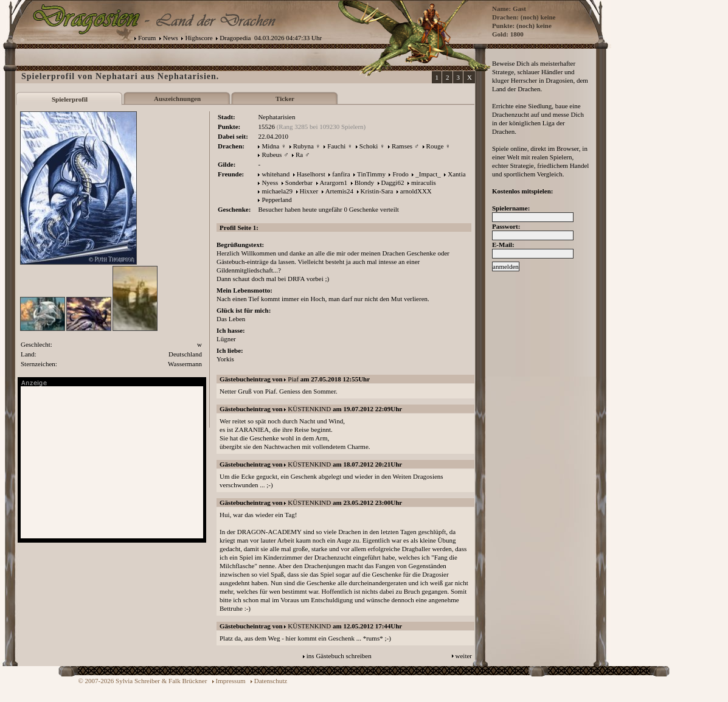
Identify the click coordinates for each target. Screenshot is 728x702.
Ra (299, 155)
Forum (147, 38)
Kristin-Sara (377, 191)
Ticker (285, 99)
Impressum (231, 681)
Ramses (402, 146)
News (171, 38)
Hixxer (309, 191)
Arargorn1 (334, 182)
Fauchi (336, 146)
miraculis (424, 182)
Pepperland (276, 200)
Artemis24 (339, 191)
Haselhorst (311, 174)
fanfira (341, 174)
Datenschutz (271, 681)
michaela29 (277, 191)
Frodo (400, 174)
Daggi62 (393, 182)
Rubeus (272, 155)
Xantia (456, 174)
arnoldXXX (416, 191)
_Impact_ (428, 174)
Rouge (435, 146)
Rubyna (303, 146)
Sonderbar (299, 182)
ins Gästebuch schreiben (339, 656)
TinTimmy (371, 174)
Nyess (270, 182)
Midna (270, 146)
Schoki (369, 146)
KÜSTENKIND (309, 409)
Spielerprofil (70, 99)
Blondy (364, 182)
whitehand (276, 174)
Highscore (199, 38)
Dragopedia (235, 38)
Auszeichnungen (177, 99)
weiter (464, 656)
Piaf (293, 379)
